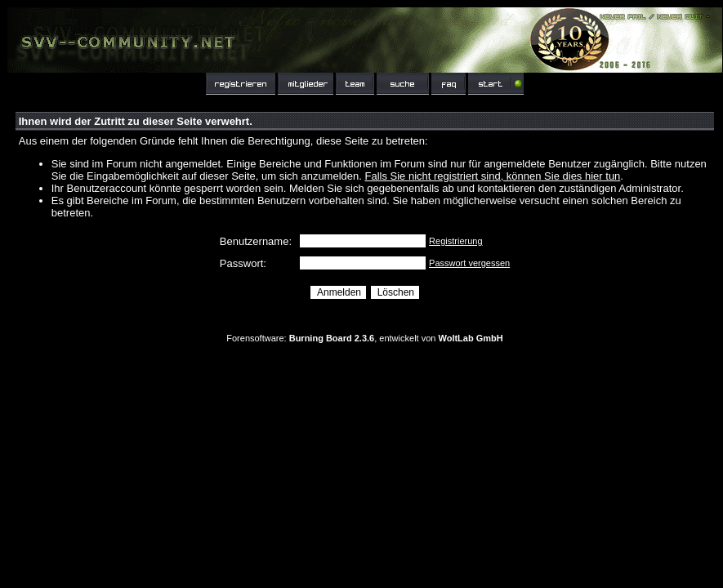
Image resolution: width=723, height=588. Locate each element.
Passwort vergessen (469, 263)
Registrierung (455, 241)
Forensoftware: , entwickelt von (364, 338)
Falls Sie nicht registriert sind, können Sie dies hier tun (492, 176)
